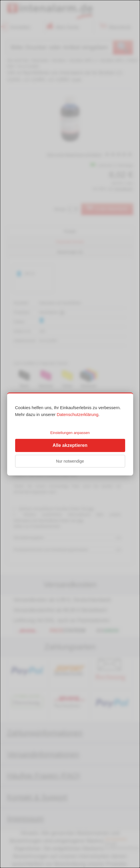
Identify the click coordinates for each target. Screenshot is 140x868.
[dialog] (70, 434)
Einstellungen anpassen (70, 433)
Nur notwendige (70, 461)
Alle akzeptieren (70, 445)
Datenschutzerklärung (77, 414)
